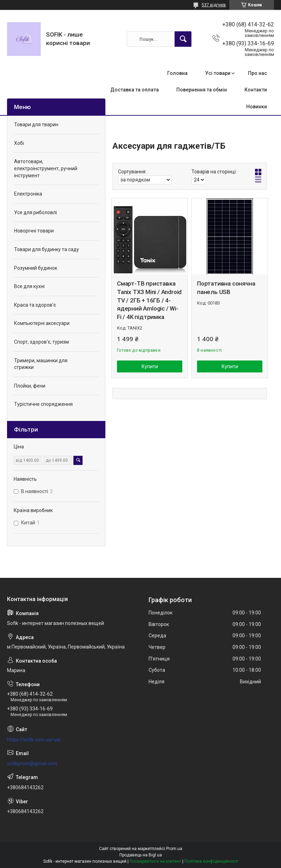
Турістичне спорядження (43, 404)
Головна (177, 73)
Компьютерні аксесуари (42, 323)
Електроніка (28, 194)
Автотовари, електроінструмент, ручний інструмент (46, 168)
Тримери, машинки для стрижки (41, 364)
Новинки (257, 107)
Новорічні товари (34, 231)
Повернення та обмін (202, 90)
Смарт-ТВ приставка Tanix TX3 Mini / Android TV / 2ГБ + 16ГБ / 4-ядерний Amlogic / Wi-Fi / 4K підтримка (149, 300)
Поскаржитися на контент (155, 861)
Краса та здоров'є (35, 305)
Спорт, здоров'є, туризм (41, 342)
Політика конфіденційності (211, 861)
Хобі (19, 143)
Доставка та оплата (135, 90)
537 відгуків (214, 5)
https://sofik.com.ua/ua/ (34, 740)
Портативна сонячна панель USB (226, 288)
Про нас (257, 73)
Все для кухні (29, 286)
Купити (150, 366)
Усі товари (218, 73)
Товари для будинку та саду (47, 249)
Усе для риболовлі (35, 212)
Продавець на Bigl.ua (141, 855)
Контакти (256, 90)
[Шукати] (183, 39)
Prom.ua (174, 849)
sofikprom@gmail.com (32, 764)
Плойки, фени (30, 386)
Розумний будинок (36, 268)
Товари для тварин (36, 125)
